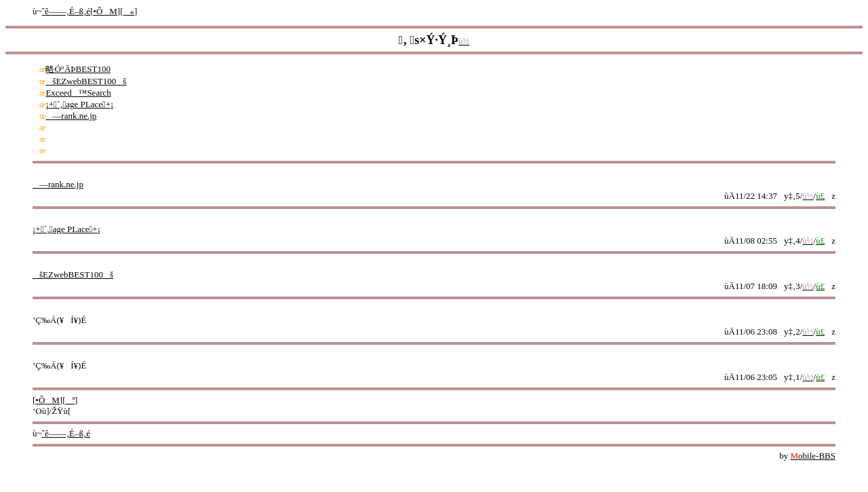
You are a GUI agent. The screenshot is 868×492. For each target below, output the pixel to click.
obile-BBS (813, 456)
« (129, 11)
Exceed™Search (78, 93)
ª (71, 400)
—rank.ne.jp (71, 116)
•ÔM (105, 11)
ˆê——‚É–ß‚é (66, 11)
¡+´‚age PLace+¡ (79, 104)
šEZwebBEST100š (86, 81)
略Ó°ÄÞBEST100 (78, 69)
